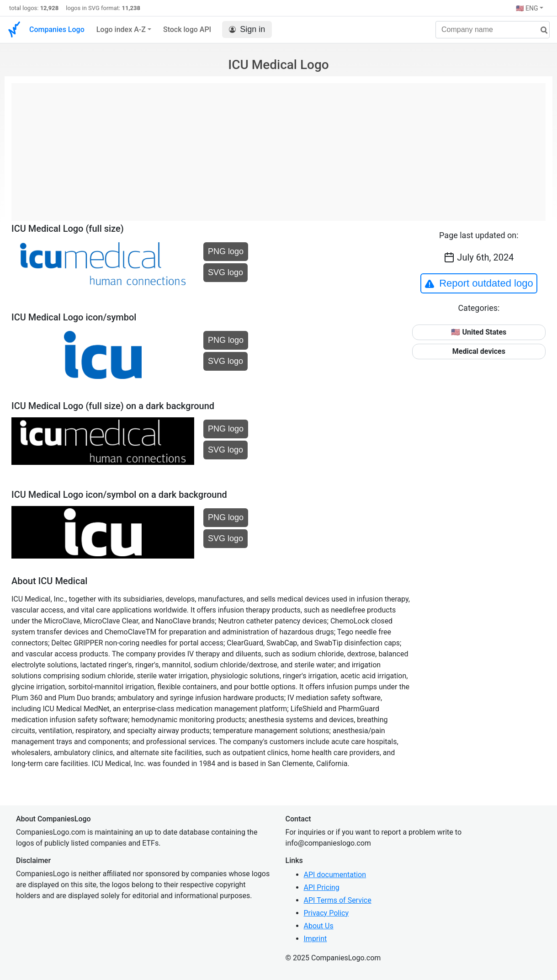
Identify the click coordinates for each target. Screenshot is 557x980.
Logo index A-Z (121, 29)
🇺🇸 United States (479, 332)
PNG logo (226, 251)
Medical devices (479, 351)
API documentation (335, 875)
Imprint (316, 939)
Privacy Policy (326, 913)
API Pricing (322, 887)
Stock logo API (187, 29)
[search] (541, 30)
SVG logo (225, 272)
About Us (319, 926)
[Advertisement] (278, 147)
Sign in (247, 29)
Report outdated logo (479, 283)
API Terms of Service (338, 900)
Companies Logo (57, 29)
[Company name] (493, 30)
